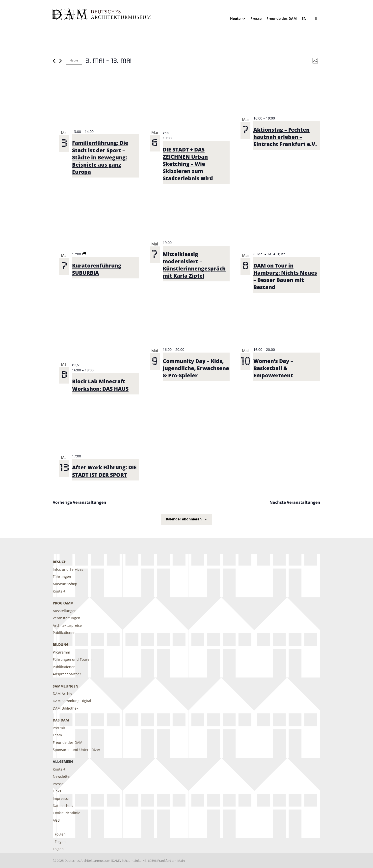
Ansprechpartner (67, 674)
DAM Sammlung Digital (72, 701)
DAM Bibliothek (66, 708)
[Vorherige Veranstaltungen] (54, 61)
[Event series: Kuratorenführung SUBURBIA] (84, 254)
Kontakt (59, 591)
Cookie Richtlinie (67, 813)
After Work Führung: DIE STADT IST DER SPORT (104, 471)
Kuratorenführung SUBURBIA (97, 269)
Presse (256, 18)
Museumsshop (65, 584)
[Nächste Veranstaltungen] (61, 61)
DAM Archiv (62, 694)
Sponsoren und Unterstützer (77, 750)
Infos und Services (68, 569)
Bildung (61, 644)
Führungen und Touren (72, 659)
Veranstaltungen (67, 618)
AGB (56, 820)
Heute (238, 19)
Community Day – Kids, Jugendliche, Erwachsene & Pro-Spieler (196, 368)
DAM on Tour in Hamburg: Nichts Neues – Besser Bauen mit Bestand (285, 276)
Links (57, 791)
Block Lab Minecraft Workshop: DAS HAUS (100, 385)
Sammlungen (66, 686)
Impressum (62, 798)
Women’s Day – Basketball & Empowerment (273, 368)
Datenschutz (63, 806)
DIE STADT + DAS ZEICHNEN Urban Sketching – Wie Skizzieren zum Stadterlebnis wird (188, 164)
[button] (316, 19)
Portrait (59, 728)
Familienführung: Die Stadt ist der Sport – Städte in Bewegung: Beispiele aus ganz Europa (100, 157)
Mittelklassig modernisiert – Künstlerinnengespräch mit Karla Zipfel (194, 265)
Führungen (62, 577)
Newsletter (62, 776)
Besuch (60, 562)
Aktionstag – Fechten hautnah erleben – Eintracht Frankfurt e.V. (285, 137)
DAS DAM (61, 720)
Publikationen (64, 633)
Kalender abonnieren (184, 519)
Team (57, 735)
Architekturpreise (67, 625)
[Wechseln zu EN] (304, 18)
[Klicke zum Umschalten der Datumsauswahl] (109, 60)
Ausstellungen (65, 611)
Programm (63, 603)
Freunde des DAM (282, 18)
